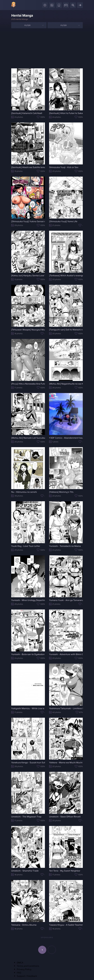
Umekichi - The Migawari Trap (26, 817)
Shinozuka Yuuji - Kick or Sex (64, 167)
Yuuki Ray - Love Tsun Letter (26, 546)
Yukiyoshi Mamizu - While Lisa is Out (28, 708)
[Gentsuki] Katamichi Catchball (27, 113)
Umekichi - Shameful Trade (25, 871)
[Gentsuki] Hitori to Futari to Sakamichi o (66, 113)
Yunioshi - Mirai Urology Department (28, 600)
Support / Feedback (27, 976)
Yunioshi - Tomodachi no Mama (65, 546)
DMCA (20, 963)
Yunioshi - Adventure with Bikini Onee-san (66, 654)
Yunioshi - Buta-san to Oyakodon (28, 654)
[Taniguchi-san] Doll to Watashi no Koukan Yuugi (66, 330)
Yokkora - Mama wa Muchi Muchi (66, 763)
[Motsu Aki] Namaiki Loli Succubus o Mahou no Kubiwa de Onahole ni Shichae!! (28, 438)
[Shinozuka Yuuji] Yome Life (63, 221)
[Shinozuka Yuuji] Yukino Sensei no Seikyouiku (28, 221)
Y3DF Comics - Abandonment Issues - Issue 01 (66, 438)
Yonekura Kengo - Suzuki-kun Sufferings (28, 763)
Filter (27, 25)
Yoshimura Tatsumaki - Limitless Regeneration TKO (66, 708)
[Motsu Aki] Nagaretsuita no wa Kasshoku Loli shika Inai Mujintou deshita (66, 384)
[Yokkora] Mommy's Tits (61, 492)
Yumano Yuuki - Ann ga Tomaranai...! (66, 600)
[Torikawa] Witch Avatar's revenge (66, 276)
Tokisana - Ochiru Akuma (24, 925)
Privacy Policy (24, 969)
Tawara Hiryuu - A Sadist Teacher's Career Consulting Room (66, 925)
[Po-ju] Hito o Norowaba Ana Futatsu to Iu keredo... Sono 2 (28, 384)
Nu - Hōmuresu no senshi (24, 492)
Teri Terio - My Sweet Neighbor (65, 871)
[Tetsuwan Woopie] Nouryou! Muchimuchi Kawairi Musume (28, 330)
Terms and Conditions (28, 966)
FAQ (19, 973)
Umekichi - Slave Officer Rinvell (65, 817)
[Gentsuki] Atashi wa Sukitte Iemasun (28, 167)
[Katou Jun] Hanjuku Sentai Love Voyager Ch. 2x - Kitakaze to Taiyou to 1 (28, 276)
